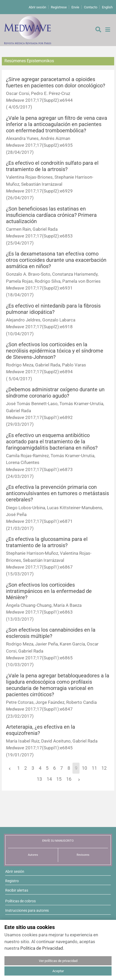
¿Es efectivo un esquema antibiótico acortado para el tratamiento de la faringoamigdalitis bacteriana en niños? (52, 442)
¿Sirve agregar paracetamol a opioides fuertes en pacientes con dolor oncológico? (56, 83)
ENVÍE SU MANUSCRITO (58, 841)
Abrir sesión (37, 7)
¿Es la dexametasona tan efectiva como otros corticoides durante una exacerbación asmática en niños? (56, 260)
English (107, 7)
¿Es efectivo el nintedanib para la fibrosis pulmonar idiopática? (53, 309)
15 (59, 779)
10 (84, 768)
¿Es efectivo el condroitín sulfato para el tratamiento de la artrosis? (52, 166)
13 (39, 779)
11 (94, 768)
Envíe (75, 7)
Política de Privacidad (42, 948)
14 (49, 779)
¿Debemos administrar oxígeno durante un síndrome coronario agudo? (55, 393)
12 (104, 768)
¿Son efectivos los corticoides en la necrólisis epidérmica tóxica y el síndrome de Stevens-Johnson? (55, 351)
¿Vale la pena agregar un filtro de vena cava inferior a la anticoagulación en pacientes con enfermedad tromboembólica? (57, 124)
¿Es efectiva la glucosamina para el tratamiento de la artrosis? (47, 542)
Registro (12, 881)
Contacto (91, 7)
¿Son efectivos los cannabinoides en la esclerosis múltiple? (51, 633)
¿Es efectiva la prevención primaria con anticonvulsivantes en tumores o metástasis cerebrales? (57, 493)
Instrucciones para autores (27, 910)
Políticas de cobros (20, 901)
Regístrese (59, 7)
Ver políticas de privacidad (58, 961)
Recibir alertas (17, 890)
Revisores (83, 855)
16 (69, 779)
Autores (33, 855)
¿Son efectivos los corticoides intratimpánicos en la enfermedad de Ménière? (49, 591)
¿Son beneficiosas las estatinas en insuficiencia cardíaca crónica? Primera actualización (51, 215)
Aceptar (58, 971)
